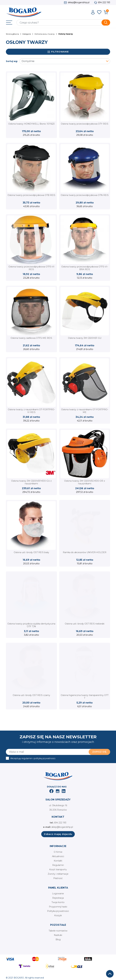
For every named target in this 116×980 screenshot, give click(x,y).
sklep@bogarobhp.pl (79, 2)
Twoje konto (58, 902)
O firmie (58, 852)
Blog (58, 939)
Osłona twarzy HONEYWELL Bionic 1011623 (31, 124)
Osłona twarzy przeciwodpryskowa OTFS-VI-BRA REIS (85, 268)
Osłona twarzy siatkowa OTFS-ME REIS (31, 338)
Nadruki (58, 935)
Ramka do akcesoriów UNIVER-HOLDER (85, 552)
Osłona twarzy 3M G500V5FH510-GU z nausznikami (31, 482)
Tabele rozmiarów (58, 931)
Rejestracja (58, 898)
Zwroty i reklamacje (58, 874)
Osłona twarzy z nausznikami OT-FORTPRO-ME (85, 411)
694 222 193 (104, 2)
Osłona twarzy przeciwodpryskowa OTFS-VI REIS (31, 268)
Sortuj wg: (12, 61)
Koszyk (58, 915)
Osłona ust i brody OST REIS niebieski (85, 624)
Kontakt (58, 861)
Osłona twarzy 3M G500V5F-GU (85, 338)
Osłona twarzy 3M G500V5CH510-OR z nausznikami (85, 482)
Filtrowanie (58, 52)
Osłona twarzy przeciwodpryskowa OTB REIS (31, 195)
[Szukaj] (63, 23)
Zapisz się (99, 752)
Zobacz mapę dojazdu (58, 834)
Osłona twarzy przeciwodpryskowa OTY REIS (85, 124)
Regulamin (58, 865)
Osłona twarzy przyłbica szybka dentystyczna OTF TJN (31, 625)
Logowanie (58, 894)
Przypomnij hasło (58, 907)
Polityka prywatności (58, 911)
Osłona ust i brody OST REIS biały (31, 552)
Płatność (58, 878)
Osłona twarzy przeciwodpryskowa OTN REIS (85, 195)
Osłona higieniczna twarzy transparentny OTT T (85, 697)
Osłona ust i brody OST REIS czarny (31, 695)
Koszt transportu (58, 869)
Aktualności (58, 856)
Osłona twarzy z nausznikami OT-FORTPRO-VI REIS (31, 411)
